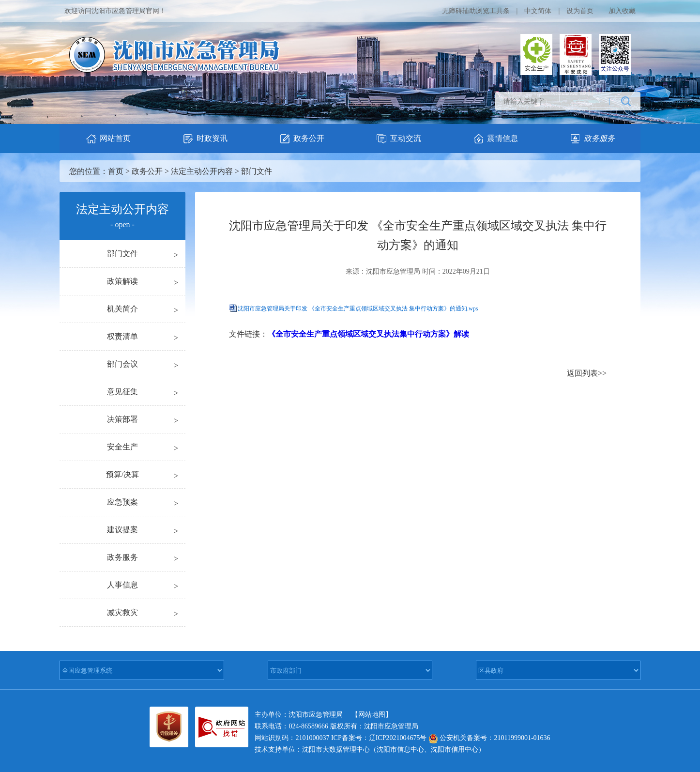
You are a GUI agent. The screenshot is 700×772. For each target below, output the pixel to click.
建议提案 (122, 530)
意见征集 (122, 392)
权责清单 (122, 336)
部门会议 (122, 364)
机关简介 (122, 309)
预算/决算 (122, 474)
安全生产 (122, 447)
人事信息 (122, 585)
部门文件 (257, 171)
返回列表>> (587, 373)
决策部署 (122, 419)
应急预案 (122, 502)
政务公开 (302, 139)
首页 (116, 171)
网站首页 (108, 139)
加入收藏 (622, 11)
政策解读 (122, 281)
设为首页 (580, 11)
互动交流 (398, 139)
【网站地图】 (372, 715)
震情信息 (495, 139)
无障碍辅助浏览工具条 (476, 11)
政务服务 (122, 557)
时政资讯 (205, 139)
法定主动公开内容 (202, 171)
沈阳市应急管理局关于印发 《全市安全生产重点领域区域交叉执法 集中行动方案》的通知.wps (358, 309)
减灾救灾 (122, 612)
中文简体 (538, 11)
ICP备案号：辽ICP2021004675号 (379, 738)
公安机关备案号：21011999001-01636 (489, 738)
